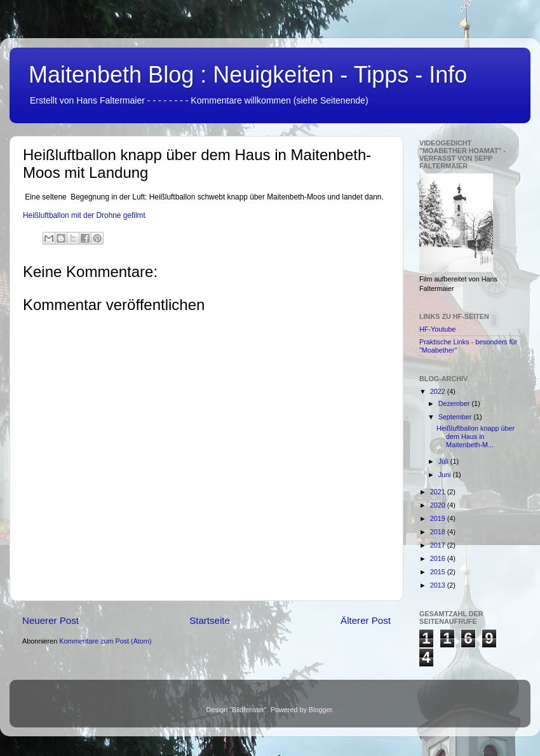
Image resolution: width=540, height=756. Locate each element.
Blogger (321, 710)
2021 (439, 492)
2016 (439, 558)
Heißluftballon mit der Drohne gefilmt (84, 215)
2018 (439, 532)
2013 (439, 585)
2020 (439, 505)
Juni (446, 475)
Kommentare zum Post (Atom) (105, 641)
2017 (439, 545)
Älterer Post (366, 620)
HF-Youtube (437, 329)
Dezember (455, 403)
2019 (439, 518)
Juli (444, 461)
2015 (439, 572)
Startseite (210, 620)
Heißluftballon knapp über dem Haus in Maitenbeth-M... (476, 436)
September (456, 417)
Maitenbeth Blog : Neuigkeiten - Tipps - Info (248, 75)
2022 (439, 391)
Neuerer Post (51, 620)
